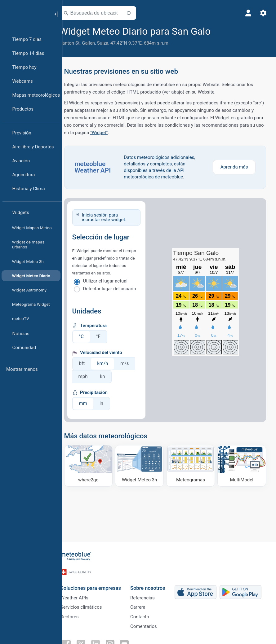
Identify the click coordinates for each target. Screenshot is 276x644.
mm (92, 403)
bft (91, 363)
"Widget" (171, 133)
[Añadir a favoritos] (227, 31)
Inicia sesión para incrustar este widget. (113, 217)
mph (92, 376)
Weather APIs (82, 594)
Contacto (147, 615)
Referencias (150, 594)
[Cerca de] (137, 13)
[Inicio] (24, 14)
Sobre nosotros (156, 584)
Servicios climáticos (89, 605)
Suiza (111, 43)
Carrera (146, 605)
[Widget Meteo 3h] (145, 465)
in (110, 403)
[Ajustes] (262, 13)
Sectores (77, 615)
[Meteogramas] (193, 465)
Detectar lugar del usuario (118, 289)
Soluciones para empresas (98, 584)
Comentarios (151, 625)
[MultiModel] (242, 465)
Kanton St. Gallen (86, 43)
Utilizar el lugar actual (114, 281)
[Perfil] (247, 13)
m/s (134, 363)
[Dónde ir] (96, 465)
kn (111, 376)
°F (107, 336)
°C (90, 336)
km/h (111, 363)
